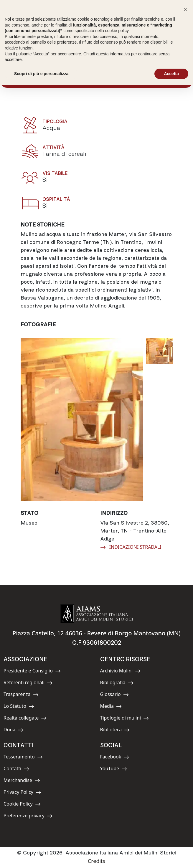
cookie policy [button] (117, 31)
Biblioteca (115, 731)
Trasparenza (21, 695)
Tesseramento (23, 758)
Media (113, 707)
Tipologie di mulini (125, 719)
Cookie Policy (22, 805)
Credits (97, 861)
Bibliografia (117, 683)
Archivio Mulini (121, 672)
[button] (185, 9)
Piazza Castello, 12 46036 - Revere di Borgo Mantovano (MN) (97, 633)
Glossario (114, 695)
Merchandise (22, 781)
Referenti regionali (28, 683)
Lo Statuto (19, 707)
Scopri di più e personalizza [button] (41, 74)
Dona (17, 731)
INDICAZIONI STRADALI (131, 547)
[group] (82, 420)
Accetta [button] (171, 74)
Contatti (17, 769)
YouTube (114, 769)
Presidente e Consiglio (32, 672)
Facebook (115, 758)
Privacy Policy (22, 793)
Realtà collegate (25, 719)
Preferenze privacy (28, 817)
